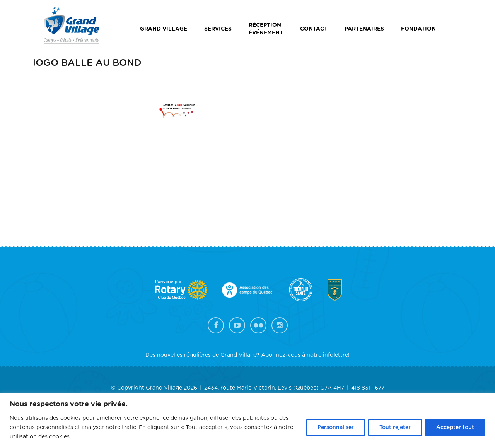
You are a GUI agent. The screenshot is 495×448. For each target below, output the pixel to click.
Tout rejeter (395, 427)
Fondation (418, 29)
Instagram (280, 325)
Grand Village (164, 29)
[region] (247, 420)
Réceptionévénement (266, 29)
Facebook (216, 325)
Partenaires (364, 29)
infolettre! (336, 355)
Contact (314, 29)
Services (218, 29)
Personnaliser (336, 427)
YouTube (237, 325)
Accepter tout (455, 427)
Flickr (258, 325)
